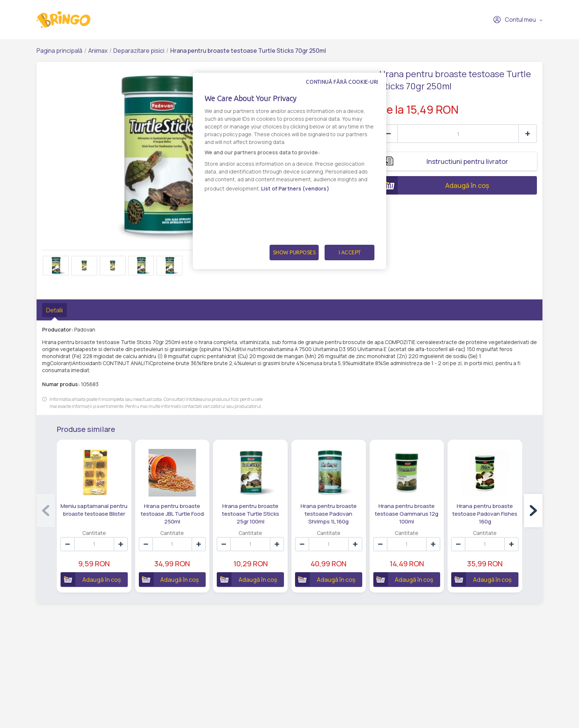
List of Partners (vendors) (295, 188)
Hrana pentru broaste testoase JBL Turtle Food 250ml (172, 514)
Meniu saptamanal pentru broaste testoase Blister (94, 510)
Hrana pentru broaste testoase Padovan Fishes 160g (485, 514)
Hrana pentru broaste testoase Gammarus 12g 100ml (407, 514)
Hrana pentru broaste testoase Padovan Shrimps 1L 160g (329, 514)
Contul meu (514, 20)
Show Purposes (294, 253)
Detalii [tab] (54, 310)
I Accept (350, 253)
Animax (98, 51)
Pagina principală (59, 51)
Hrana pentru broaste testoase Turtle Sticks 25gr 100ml (251, 514)
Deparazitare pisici (139, 51)
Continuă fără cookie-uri (342, 82)
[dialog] (289, 171)
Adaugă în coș (434, 185)
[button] (533, 511)
